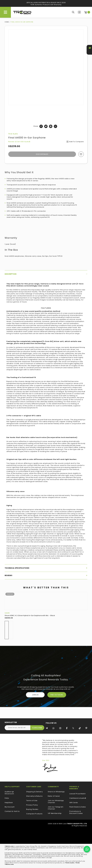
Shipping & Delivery (34, 792)
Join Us (35, 695)
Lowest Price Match (78, 794)
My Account (10, 807)
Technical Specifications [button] (46, 568)
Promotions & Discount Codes (76, 812)
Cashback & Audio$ (78, 798)
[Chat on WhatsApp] (87, 849)
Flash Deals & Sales (78, 807)
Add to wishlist (81, 154)
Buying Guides (32, 809)
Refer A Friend (54, 796)
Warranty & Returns (34, 796)
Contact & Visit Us (12, 811)
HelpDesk (9, 803)
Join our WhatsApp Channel (56, 802)
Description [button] (46, 274)
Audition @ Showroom (9, 793)
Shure (7, 613)
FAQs (7, 798)
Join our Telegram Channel (56, 808)
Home (7, 22)
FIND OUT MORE (57, 695)
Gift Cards (74, 803)
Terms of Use (32, 801)
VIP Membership (55, 813)
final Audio (13, 134)
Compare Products (79, 12)
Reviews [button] (46, 575)
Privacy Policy (32, 805)
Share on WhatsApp (56, 792)
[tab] (46, 274)
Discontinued (42, 154)
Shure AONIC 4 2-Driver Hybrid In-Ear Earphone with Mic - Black (30, 615)
